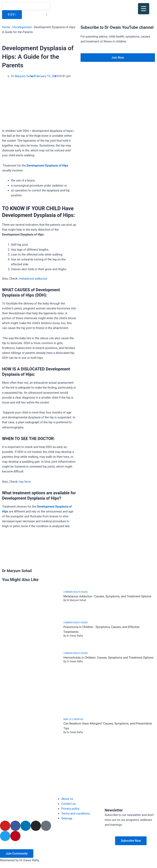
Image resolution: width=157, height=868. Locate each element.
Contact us (68, 804)
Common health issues (76, 592)
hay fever (25, 482)
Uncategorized (22, 27)
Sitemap (67, 818)
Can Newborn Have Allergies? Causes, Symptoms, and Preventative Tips (108, 726)
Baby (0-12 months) (73, 719)
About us (67, 799)
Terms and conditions (76, 814)
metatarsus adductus (33, 279)
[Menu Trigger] (144, 9)
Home (6, 27)
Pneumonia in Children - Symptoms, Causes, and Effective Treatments (101, 629)
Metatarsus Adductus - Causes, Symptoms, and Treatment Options (107, 596)
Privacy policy (70, 809)
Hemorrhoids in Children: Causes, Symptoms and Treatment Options (108, 658)
